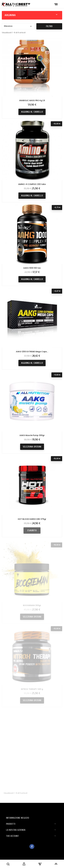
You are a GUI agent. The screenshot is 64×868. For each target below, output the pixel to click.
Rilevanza (18, 26)
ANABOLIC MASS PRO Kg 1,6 (32, 100)
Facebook (32, 847)
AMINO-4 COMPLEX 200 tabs (32, 185)
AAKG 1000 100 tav (32, 269)
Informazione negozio (18, 818)
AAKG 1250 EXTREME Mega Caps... (32, 355)
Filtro (49, 26)
